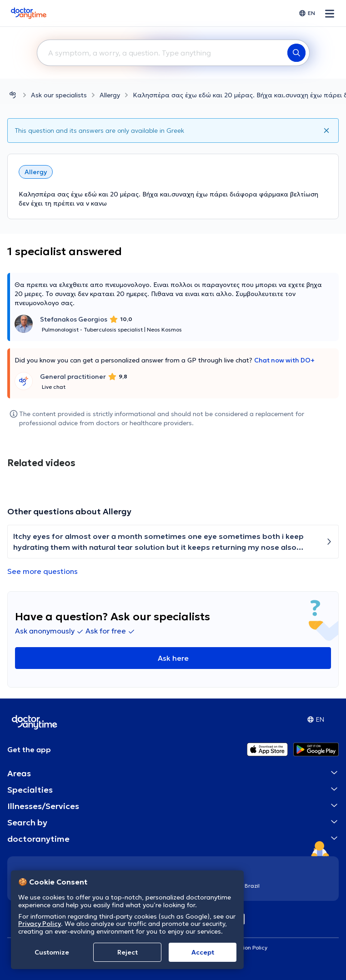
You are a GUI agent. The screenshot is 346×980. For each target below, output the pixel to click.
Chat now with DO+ (284, 360)
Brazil (252, 886)
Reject (128, 952)
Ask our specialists (59, 95)
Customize (52, 952)
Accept (203, 952)
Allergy (110, 95)
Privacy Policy (40, 924)
